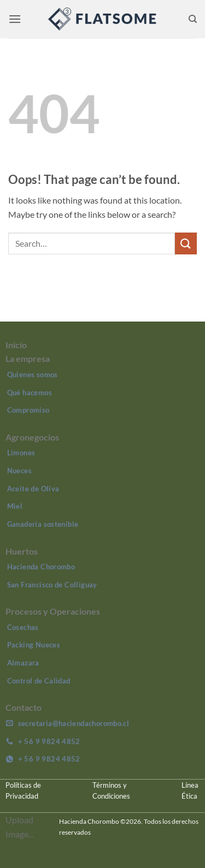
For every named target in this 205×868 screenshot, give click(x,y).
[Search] (193, 19)
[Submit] (186, 243)
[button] (15, 19)
